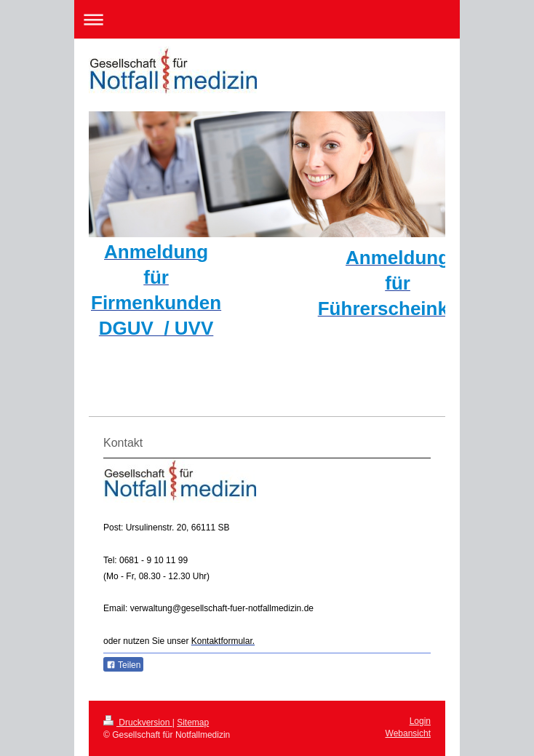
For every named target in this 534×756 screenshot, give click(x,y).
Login (420, 721)
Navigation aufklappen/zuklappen (267, 19)
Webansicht (408, 733)
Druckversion (138, 723)
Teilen (123, 665)
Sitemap (193, 723)
